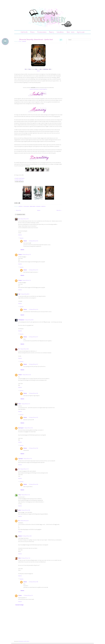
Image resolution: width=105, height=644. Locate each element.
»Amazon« (38, 71)
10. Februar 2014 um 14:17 (33, 337)
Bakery (52, 32)
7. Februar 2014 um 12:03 (26, 375)
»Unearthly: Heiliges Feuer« (43, 89)
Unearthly (44, 206)
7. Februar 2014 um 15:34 (28, 428)
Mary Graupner (21, 428)
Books (33, 32)
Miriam (19, 558)
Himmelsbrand (33, 206)
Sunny (19, 495)
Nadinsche (20, 536)
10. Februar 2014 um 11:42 (26, 558)
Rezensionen (42, 32)
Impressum (81, 32)
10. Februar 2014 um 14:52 (33, 393)
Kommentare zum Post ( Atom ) (24, 641)
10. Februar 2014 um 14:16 (33, 241)
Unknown (24, 41)
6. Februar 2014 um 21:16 (26, 254)
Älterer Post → (59, 210)
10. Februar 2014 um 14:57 (33, 417)
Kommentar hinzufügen (19, 605)
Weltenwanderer (21, 320)
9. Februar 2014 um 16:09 (26, 510)
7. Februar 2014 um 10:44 (24, 349)
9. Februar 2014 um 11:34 (25, 495)
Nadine (20, 404)
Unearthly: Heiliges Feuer (19, 180)
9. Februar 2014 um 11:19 (24, 469)
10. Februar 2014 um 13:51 (28, 595)
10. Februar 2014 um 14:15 (33, 270)
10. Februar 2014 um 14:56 (33, 484)
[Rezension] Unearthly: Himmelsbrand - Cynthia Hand (36, 40)
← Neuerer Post (18, 210)
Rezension (38, 206)
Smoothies (60, 32)
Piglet (19, 294)
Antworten (20, 235)
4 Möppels (21, 206)
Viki (19, 521)
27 (61, 40)
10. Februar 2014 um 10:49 (27, 536)
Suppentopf (20, 459)
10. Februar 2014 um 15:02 (33, 448)
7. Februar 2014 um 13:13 (26, 404)
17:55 (20, 41)
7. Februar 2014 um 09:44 (29, 320)
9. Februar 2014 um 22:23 (24, 521)
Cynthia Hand (26, 206)
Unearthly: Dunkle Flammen (20, 178)
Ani (19, 349)
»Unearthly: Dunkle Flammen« (34, 89)
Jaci (19, 219)
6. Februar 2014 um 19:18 (24, 219)
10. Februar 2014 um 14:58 (33, 582)
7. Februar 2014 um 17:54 (27, 459)
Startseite (24, 32)
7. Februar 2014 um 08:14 (25, 294)
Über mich (70, 32)
